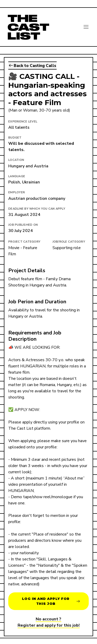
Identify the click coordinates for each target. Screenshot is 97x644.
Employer (17, 192)
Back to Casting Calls (32, 66)
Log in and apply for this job (51, 601)
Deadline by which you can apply (37, 209)
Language (17, 176)
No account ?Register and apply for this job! (49, 622)
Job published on (23, 225)
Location (16, 160)
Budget (15, 138)
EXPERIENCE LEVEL (23, 122)
